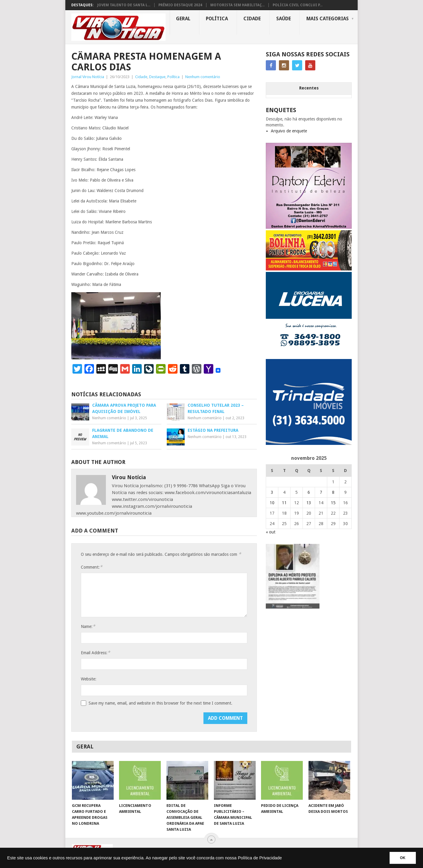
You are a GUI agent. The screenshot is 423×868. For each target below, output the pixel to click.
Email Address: (95, 653)
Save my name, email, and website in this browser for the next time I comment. (160, 703)
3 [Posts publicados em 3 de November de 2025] (272, 492)
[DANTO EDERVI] (309, 227)
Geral (183, 19)
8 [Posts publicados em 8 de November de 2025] (333, 492)
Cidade (252, 19)
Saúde (284, 19)
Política (217, 19)
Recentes (309, 88)
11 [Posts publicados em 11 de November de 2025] (284, 503)
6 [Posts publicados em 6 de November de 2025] (309, 492)
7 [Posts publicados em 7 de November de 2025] (321, 492)
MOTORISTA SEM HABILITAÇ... (237, 5)
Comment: (92, 567)
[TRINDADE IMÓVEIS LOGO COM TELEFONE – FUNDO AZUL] (309, 443)
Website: (89, 679)
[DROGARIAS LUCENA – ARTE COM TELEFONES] (309, 356)
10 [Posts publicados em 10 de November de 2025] (272, 503)
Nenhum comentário (203, 77)
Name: (88, 626)
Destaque (157, 77)
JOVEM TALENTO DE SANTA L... (124, 5)
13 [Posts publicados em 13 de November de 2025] (309, 503)
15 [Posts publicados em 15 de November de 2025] (333, 503)
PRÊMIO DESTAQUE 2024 (180, 5)
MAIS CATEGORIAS (328, 19)
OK (403, 858)
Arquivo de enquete (289, 131)
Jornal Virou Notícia (88, 77)
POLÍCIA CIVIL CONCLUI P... (298, 5)
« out (271, 532)
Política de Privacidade (260, 858)
